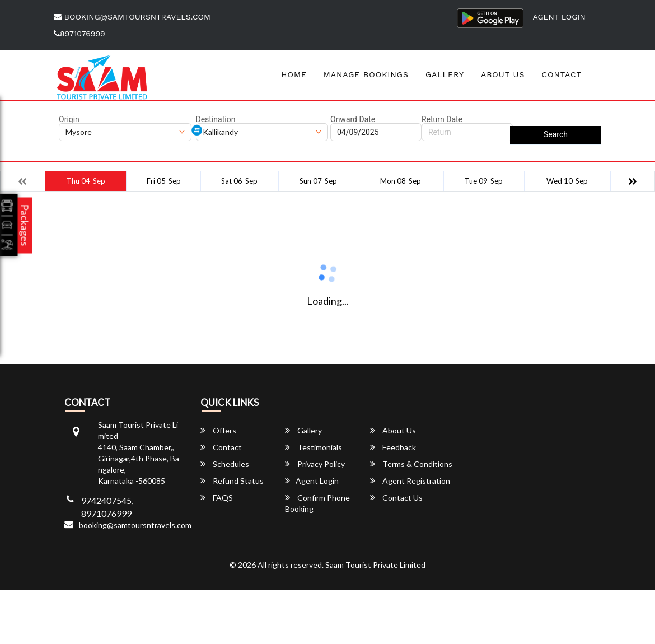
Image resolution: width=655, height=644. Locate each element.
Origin (69, 119)
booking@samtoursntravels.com (132, 17)
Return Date (442, 119)
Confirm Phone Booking (317, 503)
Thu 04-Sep (86, 181)
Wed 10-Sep (567, 181)
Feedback (393, 447)
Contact (562, 74)
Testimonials (314, 447)
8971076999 (79, 34)
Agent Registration (410, 481)
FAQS (217, 498)
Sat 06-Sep (239, 181)
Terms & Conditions (411, 464)
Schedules (225, 464)
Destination (216, 119)
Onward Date (353, 119)
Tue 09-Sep (484, 181)
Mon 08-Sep (401, 181)
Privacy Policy (315, 464)
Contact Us (396, 498)
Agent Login (559, 17)
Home (294, 74)
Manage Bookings (366, 74)
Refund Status (232, 481)
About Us (503, 74)
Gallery (445, 74)
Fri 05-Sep (164, 181)
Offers (218, 430)
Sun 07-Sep (318, 181)
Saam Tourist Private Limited (375, 565)
